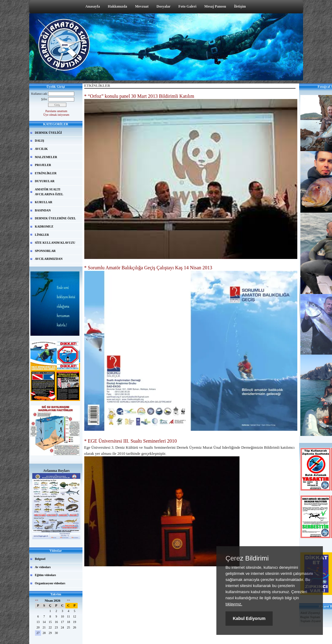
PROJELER (43, 165)
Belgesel (40, 559)
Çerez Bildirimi (247, 558)
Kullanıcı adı (39, 94)
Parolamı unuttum (56, 111)
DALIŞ (40, 141)
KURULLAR (44, 202)
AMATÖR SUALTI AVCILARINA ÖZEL (49, 192)
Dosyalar (163, 6)
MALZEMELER (46, 157)
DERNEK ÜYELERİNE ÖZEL (56, 218)
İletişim (240, 6)
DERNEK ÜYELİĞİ (49, 133)
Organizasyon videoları (50, 583)
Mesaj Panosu (215, 6)
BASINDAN (43, 210)
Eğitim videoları (45, 575)
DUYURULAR (45, 181)
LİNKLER (42, 235)
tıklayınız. (234, 604)
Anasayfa (93, 6)
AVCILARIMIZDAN (49, 259)
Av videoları (43, 567)
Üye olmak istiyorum (56, 115)
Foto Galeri (187, 6)
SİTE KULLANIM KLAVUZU (55, 243)
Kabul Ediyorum (249, 618)
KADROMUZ (44, 226)
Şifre (44, 99)
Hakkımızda (117, 6)
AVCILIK (42, 149)
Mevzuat (142, 6)
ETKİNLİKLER (46, 173)
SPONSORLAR (45, 251)
